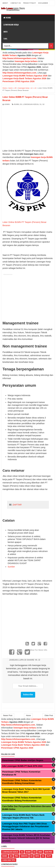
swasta (24, 856)
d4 (31, 856)
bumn (16, 104)
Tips (5, 39)
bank (5, 856)
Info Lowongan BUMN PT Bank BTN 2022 (22, 766)
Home (7, 18)
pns (16, 856)
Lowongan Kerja (11, 25)
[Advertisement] (27, 128)
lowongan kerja (31, 104)
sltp (49, 856)
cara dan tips (9, 860)
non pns (48, 852)
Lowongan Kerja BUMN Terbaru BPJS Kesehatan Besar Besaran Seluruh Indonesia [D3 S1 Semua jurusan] (26, 838)
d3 (21, 104)
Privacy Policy (29, 3)
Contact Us (16, 3)
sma (40, 852)
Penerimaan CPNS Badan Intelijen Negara (23, 760)
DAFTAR (17, 505)
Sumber (11, 567)
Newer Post (8, 715)
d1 (43, 856)
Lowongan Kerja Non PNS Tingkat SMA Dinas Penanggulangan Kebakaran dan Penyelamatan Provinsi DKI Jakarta (25, 826)
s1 (41, 104)
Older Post (49, 715)
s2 (43, 104)
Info (5, 32)
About (5, 3)
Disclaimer (43, 3)
